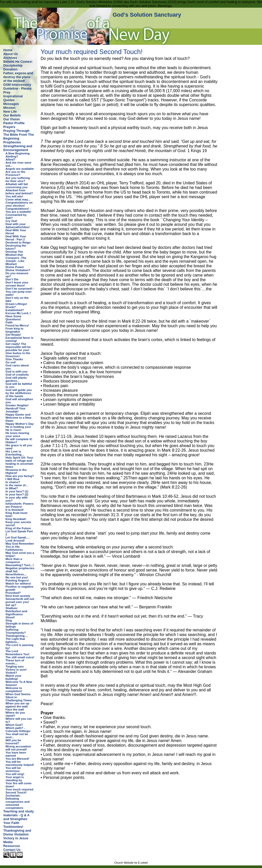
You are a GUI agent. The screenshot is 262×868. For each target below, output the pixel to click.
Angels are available (20, 169)
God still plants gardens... (16, 379)
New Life (10, 112)
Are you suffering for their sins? (18, 179)
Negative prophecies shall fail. (20, 570)
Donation (10, 69)
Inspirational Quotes (13, 98)
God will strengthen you (19, 401)
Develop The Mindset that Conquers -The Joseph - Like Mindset (16, 258)
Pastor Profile (14, 123)
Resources (12, 846)
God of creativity (17, 375)
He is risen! (14, 430)
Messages (11, 104)
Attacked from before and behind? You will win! (19, 193)
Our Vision (12, 119)
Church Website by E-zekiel (131, 863)
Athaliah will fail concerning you (17, 186)
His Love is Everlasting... (15, 453)
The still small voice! (20, 657)
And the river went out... (18, 164)
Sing (9, 620)
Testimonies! (13, 827)
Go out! (11, 362)
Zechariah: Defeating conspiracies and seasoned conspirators (18, 802)
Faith (9, 322)
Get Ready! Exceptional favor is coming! (20, 338)
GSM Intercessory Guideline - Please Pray (17, 88)
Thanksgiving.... (17, 636)
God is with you (17, 372)
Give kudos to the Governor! (18, 355)
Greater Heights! (17, 405)
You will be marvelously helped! (20, 763)
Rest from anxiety (18, 596)
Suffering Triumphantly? (16, 631)
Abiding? (12, 156)
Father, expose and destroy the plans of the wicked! (18, 77)
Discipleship (13, 65)
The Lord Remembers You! (18, 653)
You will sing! (15, 774)
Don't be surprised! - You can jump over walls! (20, 292)
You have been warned (16, 754)
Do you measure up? (17, 275)
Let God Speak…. (18, 537)
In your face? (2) (17, 494)
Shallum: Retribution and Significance (17, 611)
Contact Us (12, 850)
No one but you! (17, 577)
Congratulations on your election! (19, 204)
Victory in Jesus (16, 838)
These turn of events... (15, 662)
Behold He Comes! (18, 62)
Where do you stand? (15, 714)
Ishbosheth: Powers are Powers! (20, 505)
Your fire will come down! (19, 785)
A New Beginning (18, 153)
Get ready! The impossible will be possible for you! (18, 347)
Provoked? (13, 593)
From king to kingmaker (15, 330)
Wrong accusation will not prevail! (18, 748)
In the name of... (17, 485)
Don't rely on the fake (17, 299)
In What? (12, 488)
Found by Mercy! (17, 325)
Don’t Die (12, 279)
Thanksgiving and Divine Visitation (17, 832)
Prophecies (12, 142)
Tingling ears (15, 666)
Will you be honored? (13, 742)
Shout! (10, 617)
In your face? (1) (17, 491)
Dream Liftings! (16, 304)
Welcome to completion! (14, 690)
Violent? (11, 673)
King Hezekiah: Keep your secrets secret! (18, 522)
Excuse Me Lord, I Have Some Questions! (18, 316)
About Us (11, 54)
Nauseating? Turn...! (20, 565)
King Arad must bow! (17, 514)
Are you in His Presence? (15, 173)
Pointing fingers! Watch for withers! (18, 582)
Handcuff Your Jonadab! (16, 410)
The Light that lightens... (15, 640)
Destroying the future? (16, 247)
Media (8, 842)
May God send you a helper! (20, 554)
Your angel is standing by (15, 779)
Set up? (11, 605)
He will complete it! (19, 439)
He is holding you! (18, 427)
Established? (15, 310)
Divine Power (15, 267)
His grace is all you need (19, 447)
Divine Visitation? (18, 270)
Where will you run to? (19, 720)
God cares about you (17, 367)
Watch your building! (14, 677)
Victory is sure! (16, 670)
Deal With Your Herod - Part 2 (16, 238)
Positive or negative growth (20, 588)
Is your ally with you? (17, 499)
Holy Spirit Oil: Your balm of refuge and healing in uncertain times (20, 462)
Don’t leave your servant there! (17, 284)
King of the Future (18, 528)
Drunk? (11, 307)
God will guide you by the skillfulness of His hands (19, 393)
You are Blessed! (18, 759)
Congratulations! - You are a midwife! (19, 210)
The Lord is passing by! (20, 647)
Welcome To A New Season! (19, 683)
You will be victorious (13, 769)
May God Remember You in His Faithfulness (20, 547)
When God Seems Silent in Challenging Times (19, 697)
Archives (10, 58)
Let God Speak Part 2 (19, 533)
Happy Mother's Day (20, 424)
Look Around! (15, 541)
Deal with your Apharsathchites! (18, 226)
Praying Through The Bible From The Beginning (19, 135)
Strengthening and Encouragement (18, 148)
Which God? (14, 725)
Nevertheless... (16, 574)
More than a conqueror (14, 560)
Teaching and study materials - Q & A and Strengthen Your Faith (19, 817)
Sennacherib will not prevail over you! (20, 600)
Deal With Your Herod (16, 232)
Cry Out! (12, 221)
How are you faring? (20, 476)
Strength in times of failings (19, 625)
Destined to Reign (18, 242)
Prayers (9, 127)
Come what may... (18, 199)
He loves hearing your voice (17, 435)
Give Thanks (14, 359)
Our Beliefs (12, 115)
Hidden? (12, 442)
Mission (9, 108)
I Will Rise (13, 479)
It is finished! (15, 510)
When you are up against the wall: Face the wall (18, 706)
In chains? (13, 482)
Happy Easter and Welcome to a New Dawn (19, 418)
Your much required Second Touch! (20, 791)
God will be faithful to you (19, 385)
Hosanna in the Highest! (16, 471)
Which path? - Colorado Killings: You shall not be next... (18, 733)
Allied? (10, 160)
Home (8, 50)
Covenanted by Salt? (16, 216)
